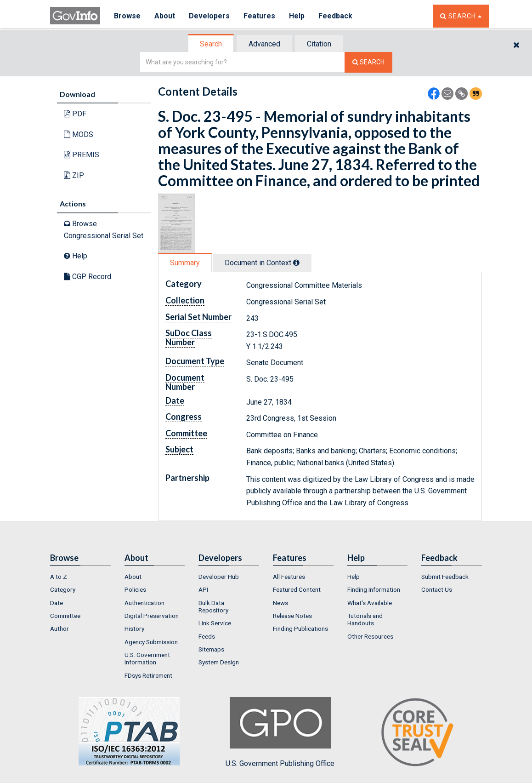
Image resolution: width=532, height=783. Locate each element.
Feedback (335, 16)
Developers (209, 16)
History (134, 629)
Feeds (207, 636)
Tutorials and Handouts (365, 619)
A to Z (59, 577)
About (165, 16)
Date (57, 603)
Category (63, 589)
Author (59, 629)
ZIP (74, 175)
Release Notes (292, 616)
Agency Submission (151, 642)
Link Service (215, 623)
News (280, 603)
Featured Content (297, 589)
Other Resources (370, 636)
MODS (79, 134)
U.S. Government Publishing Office (280, 732)
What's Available (370, 603)
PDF (75, 114)
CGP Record (88, 277)
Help (297, 16)
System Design (219, 662)
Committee (65, 616)
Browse (127, 16)
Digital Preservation (152, 616)
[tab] (211, 44)
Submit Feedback (445, 577)
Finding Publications (300, 629)
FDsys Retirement (148, 675)
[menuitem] (80, 577)
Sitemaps (211, 649)
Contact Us (437, 589)
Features (259, 16)
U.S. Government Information (147, 658)
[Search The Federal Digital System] (368, 62)
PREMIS (82, 155)
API (203, 589)
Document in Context (262, 263)
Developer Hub (219, 577)
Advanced (264, 44)
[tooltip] (296, 263)
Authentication (144, 603)
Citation (319, 44)
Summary (185, 263)
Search (211, 44)
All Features (289, 577)
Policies (135, 589)
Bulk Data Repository (213, 606)
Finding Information (374, 589)
